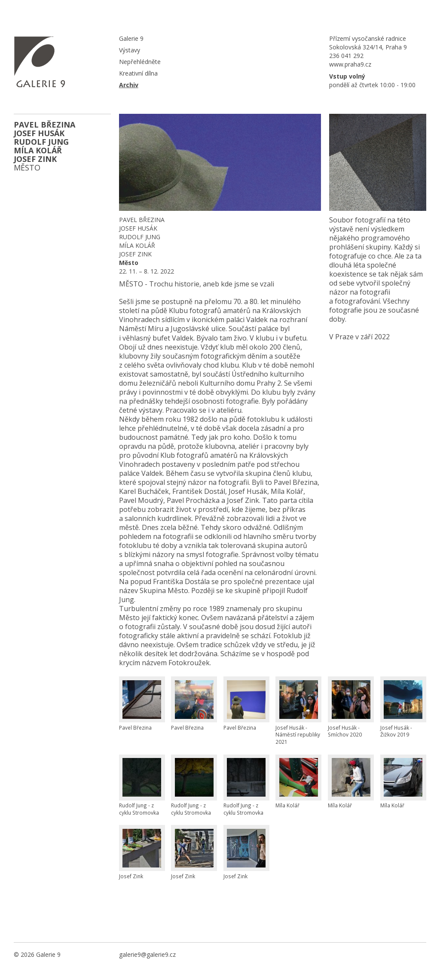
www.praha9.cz (350, 64)
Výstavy (130, 50)
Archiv (129, 85)
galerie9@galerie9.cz (147, 954)
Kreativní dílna (138, 73)
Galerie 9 (131, 38)
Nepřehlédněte (140, 62)
